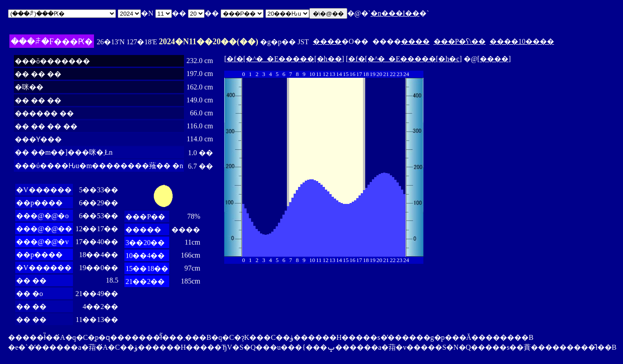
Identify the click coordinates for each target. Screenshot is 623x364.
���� (327, 41)
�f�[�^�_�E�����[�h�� (284, 59)
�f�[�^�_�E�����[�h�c (404, 59)
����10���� (522, 41)
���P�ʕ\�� (460, 41)
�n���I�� (395, 13)
